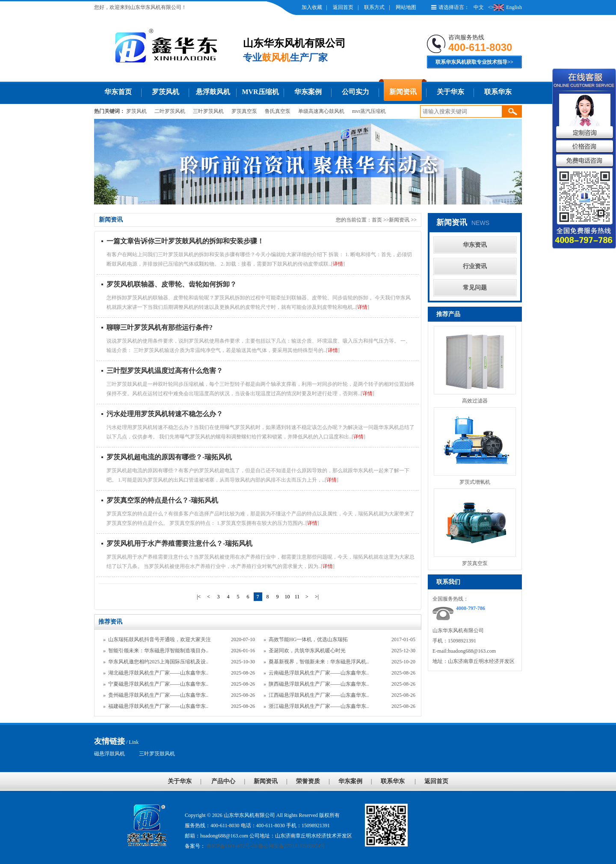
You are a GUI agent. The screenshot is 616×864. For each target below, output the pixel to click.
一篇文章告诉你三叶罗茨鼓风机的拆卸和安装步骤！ (185, 241)
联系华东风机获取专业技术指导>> (474, 62)
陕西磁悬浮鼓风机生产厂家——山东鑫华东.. (319, 684)
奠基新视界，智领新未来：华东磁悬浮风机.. (319, 662)
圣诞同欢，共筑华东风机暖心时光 (307, 651)
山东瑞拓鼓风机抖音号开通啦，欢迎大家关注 (160, 639)
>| (317, 597)
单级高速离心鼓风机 (321, 111)
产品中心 (223, 781)
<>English (505, 7)
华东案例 (308, 92)
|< (199, 597)
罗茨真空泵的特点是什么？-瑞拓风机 (162, 500)
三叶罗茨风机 (208, 111)
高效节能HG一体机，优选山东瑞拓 (308, 639)
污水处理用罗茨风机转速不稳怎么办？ (165, 414)
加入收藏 (312, 7)
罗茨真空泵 (244, 111)
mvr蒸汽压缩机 (369, 111)
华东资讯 (475, 245)
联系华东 (498, 92)
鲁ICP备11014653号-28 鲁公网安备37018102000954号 (265, 846)
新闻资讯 (403, 92)
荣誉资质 (308, 781)
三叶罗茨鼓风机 (157, 754)
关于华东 (450, 92)
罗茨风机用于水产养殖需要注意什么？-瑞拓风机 (179, 543)
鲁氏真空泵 (278, 111)
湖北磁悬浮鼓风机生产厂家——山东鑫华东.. (158, 673)
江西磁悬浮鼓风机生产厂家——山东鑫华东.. (319, 695)
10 (287, 597)
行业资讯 (475, 266)
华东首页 (118, 92)
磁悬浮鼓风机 (110, 754)
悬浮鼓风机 (213, 92)
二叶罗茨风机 (170, 111)
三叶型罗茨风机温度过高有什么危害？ (165, 371)
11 (297, 597)
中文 (479, 7)
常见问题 (475, 288)
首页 (377, 220)
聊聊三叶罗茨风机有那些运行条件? (160, 327)
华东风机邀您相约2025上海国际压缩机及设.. (158, 662)
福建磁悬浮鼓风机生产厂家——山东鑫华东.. (158, 706)
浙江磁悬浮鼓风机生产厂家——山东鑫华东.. (319, 706)
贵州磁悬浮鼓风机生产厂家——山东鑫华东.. (158, 695)
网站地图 (406, 7)
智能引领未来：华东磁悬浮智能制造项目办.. (158, 651)
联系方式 (374, 7)
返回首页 (343, 7)
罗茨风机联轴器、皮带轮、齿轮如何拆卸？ (172, 284)
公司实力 (355, 92)
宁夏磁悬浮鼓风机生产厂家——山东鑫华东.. (158, 684)
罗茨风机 (166, 92)
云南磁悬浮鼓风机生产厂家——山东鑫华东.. (319, 673)
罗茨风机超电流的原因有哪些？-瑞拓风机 (169, 457)
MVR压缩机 (260, 92)
